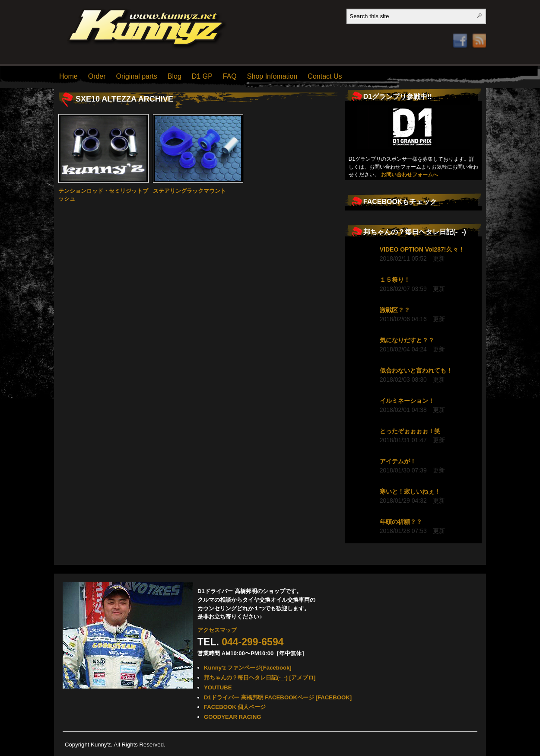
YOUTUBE (218, 687)
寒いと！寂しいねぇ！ (410, 491)
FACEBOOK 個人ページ (235, 707)
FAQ (230, 76)
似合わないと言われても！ (416, 370)
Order (97, 76)
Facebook (460, 29)
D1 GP (202, 76)
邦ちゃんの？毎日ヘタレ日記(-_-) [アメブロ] (260, 678)
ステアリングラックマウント (189, 191)
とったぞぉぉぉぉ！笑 (410, 431)
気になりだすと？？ (407, 340)
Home (68, 76)
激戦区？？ (395, 310)
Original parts (137, 76)
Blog (175, 76)
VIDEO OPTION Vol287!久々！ (422, 249)
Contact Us (325, 76)
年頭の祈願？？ (401, 522)
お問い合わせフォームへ (410, 175)
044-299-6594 (253, 642)
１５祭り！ (395, 280)
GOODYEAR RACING (233, 717)
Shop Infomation (272, 76)
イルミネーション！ (407, 401)
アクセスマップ (217, 630)
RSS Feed (477, 32)
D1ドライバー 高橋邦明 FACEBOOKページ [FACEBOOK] (278, 697)
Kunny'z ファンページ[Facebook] (248, 668)
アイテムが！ (398, 461)
